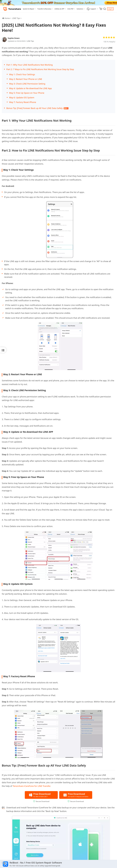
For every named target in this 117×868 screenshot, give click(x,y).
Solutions (80, 9)
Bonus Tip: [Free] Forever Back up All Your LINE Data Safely (35, 108)
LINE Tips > (17, 18)
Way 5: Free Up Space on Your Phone (27, 93)
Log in (110, 9)
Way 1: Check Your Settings (22, 74)
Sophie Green (14, 38)
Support (91, 9)
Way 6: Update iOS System (22, 98)
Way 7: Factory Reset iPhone (23, 102)
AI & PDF (70, 9)
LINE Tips (30, 41)
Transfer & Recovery (44, 9)
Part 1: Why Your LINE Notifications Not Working (30, 65)
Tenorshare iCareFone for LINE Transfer (31, 786)
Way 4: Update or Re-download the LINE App (30, 88)
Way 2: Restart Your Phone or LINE (26, 79)
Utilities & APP (59, 9)
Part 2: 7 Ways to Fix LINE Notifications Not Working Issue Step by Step (40, 69)
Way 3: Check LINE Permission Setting (27, 84)
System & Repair (29, 9)
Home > (8, 18)
